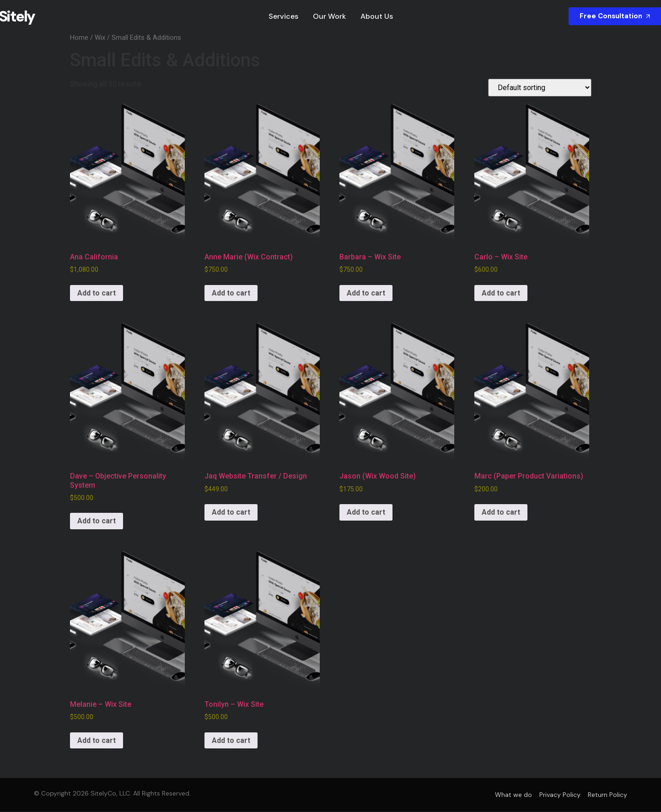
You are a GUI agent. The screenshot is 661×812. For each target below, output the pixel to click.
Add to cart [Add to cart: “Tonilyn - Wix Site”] (231, 741)
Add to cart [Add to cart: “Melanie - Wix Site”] (97, 741)
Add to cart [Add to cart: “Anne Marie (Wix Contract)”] (231, 293)
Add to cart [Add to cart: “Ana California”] (97, 293)
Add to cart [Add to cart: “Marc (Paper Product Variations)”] (501, 513)
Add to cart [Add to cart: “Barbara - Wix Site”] (366, 293)
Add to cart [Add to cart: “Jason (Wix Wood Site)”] (366, 513)
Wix (100, 38)
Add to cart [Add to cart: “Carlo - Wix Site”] (501, 293)
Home (79, 38)
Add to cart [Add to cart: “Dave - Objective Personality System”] (97, 521)
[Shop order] (540, 88)
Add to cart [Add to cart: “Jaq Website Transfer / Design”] (231, 513)
